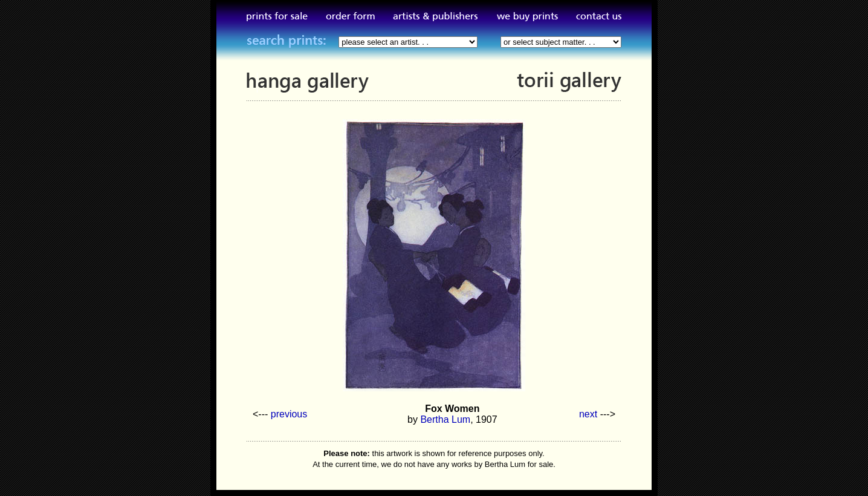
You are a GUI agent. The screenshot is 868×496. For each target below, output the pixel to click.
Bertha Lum (445, 419)
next (588, 414)
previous (289, 414)
